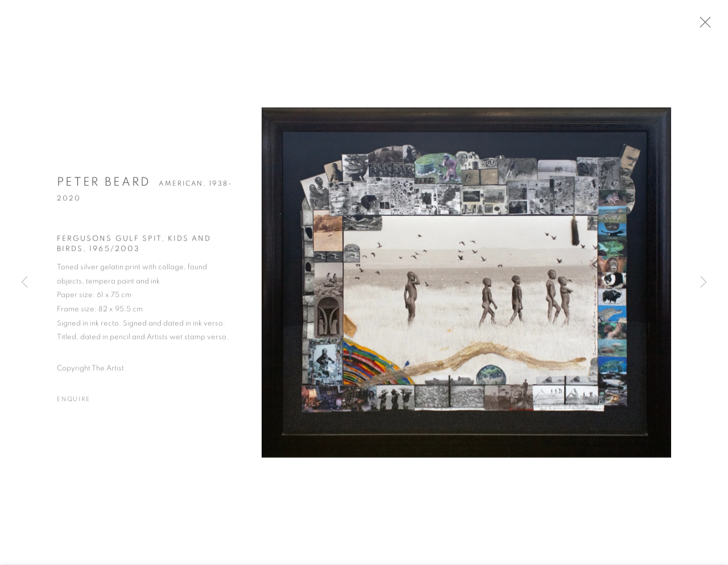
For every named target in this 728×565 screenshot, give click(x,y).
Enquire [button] (74, 402)
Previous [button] (24, 282)
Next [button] (704, 282)
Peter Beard (104, 184)
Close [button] (704, 26)
